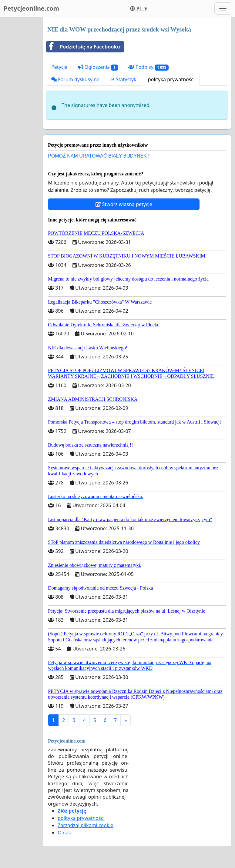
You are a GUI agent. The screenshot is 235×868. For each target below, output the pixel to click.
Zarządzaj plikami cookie (85, 825)
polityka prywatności (171, 79)
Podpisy (148, 67)
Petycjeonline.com (31, 8)
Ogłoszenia (98, 67)
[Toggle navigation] (223, 8)
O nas (64, 833)
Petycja (59, 67)
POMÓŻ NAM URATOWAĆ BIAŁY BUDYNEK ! (99, 156)
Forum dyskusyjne (75, 79)
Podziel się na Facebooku (83, 47)
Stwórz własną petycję (124, 204)
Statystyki (124, 79)
